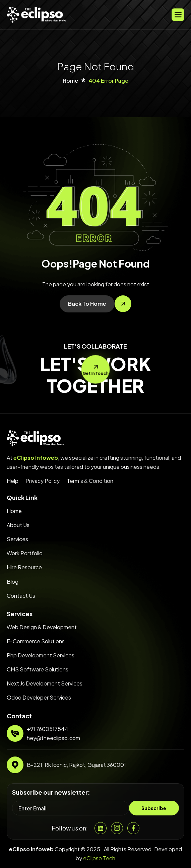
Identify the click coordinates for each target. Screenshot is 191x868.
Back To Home (87, 304)
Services (17, 539)
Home (14, 511)
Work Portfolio (25, 553)
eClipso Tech (99, 858)
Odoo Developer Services (39, 697)
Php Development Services (41, 655)
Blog (13, 582)
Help (13, 481)
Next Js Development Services (45, 683)
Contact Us (21, 596)
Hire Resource (24, 567)
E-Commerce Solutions (36, 641)
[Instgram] (117, 828)
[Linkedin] (101, 828)
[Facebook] (133, 828)
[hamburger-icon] (178, 15)
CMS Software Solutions (38, 669)
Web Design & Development (42, 627)
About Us (18, 525)
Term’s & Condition (90, 481)
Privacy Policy (43, 481)
